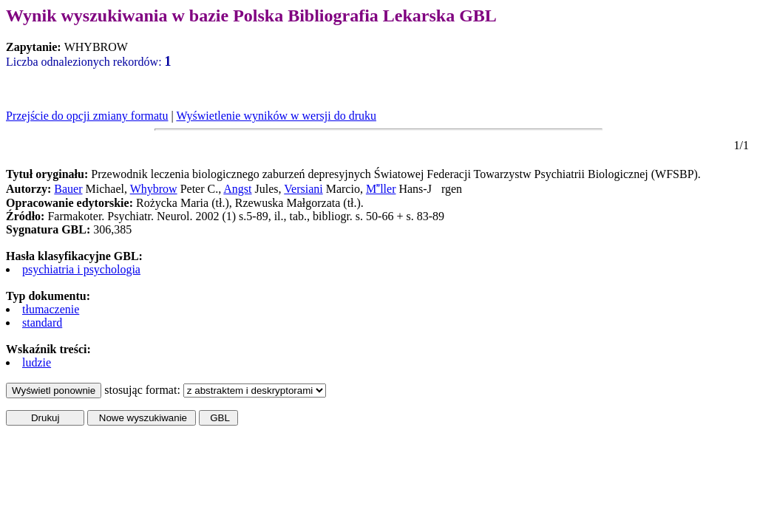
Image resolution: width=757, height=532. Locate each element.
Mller (381, 189)
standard (42, 323)
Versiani (303, 189)
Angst (237, 189)
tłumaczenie (51, 309)
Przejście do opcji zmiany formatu (87, 116)
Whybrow (154, 189)
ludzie (37, 362)
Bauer (68, 189)
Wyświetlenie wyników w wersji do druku (276, 116)
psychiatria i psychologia (81, 269)
